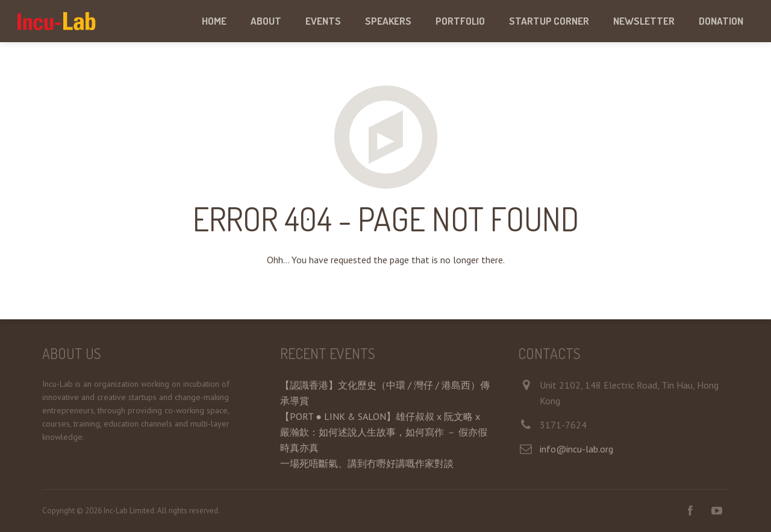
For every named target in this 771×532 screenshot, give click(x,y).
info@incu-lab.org (576, 449)
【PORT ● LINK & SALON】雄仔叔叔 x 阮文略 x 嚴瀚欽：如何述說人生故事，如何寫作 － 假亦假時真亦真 (384, 432)
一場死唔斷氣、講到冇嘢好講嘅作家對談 (367, 463)
